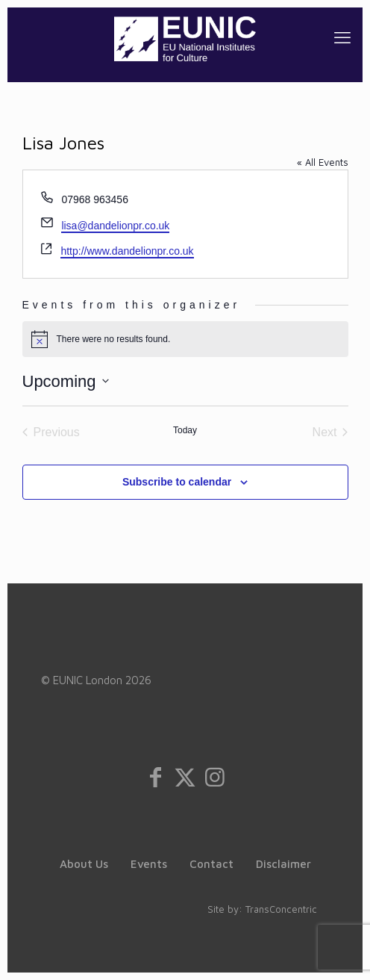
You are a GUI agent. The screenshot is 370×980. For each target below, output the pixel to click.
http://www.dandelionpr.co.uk (127, 251)
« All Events (323, 162)
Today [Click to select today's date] (185, 430)
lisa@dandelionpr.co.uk (115, 226)
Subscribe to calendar (177, 482)
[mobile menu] (342, 37)
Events (149, 864)
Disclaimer (283, 864)
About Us (84, 864)
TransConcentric (281, 909)
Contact (211, 864)
